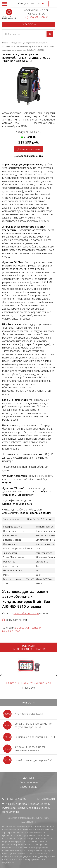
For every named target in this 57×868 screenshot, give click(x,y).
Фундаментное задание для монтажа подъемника (30, 749)
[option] (28, 672)
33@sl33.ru (48, 799)
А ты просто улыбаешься (29, 714)
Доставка (28, 778)
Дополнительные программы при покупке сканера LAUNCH (33, 725)
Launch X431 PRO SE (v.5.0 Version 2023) (29, 683)
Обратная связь (29, 782)
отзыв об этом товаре (26, 613)
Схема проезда (29, 787)
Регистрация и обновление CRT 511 (35, 737)
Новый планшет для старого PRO (33, 760)
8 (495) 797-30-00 (36, 17)
